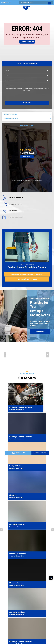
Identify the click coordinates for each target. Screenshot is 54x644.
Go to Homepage (27, 42)
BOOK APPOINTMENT (40, 68)
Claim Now (27, 157)
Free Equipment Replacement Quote (27, 274)
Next (48, 355)
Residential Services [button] (27, 114)
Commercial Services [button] (27, 118)
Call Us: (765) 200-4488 (27, 279)
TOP (51, 633)
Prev (5, 355)
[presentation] (15, 94)
